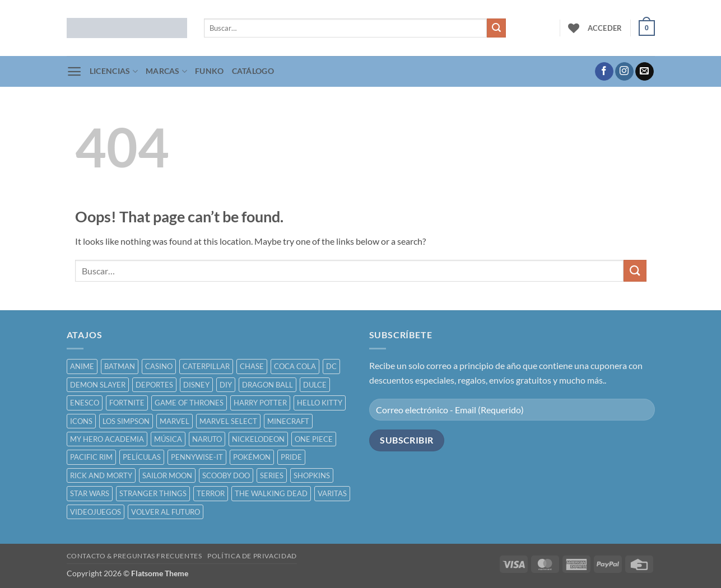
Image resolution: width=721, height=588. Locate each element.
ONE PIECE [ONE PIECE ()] (314, 439)
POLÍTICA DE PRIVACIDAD (252, 556)
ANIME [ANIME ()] (82, 366)
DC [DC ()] (331, 366)
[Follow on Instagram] (624, 72)
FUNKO (209, 71)
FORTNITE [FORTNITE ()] (127, 403)
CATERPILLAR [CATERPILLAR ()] (206, 366)
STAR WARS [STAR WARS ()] (90, 493)
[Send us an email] (645, 72)
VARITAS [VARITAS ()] (332, 493)
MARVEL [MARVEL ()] (175, 421)
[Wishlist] (574, 28)
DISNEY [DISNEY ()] (196, 385)
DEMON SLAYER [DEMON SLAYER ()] (98, 385)
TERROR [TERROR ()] (211, 493)
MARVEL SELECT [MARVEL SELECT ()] (228, 421)
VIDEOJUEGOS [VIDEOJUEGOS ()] (96, 512)
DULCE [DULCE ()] (315, 385)
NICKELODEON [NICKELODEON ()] (258, 439)
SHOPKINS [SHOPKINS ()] (312, 475)
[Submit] (496, 28)
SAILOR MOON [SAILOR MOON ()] (167, 475)
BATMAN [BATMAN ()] (120, 366)
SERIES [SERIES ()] (272, 475)
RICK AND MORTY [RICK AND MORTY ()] (101, 475)
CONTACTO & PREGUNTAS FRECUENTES (134, 556)
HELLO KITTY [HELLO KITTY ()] (320, 403)
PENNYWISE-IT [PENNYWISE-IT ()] (197, 457)
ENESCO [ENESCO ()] (85, 403)
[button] (605, 28)
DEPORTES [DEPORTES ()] (154, 385)
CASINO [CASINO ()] (159, 366)
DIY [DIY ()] (226, 385)
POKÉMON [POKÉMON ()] (252, 457)
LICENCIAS (114, 71)
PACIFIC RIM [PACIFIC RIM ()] (91, 457)
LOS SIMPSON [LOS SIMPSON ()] (126, 421)
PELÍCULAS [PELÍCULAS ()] (142, 457)
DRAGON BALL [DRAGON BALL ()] (268, 385)
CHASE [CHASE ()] (252, 366)
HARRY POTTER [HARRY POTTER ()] (260, 403)
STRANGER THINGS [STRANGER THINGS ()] (153, 493)
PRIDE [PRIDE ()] (291, 457)
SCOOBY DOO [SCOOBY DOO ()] (226, 475)
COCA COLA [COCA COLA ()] (295, 366)
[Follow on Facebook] (604, 72)
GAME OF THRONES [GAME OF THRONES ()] (189, 403)
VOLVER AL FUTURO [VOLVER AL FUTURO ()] (166, 512)
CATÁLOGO (253, 71)
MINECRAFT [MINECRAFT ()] (288, 421)
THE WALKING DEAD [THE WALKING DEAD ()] (271, 493)
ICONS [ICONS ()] (81, 421)
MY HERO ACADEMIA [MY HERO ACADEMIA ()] (107, 439)
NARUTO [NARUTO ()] (207, 439)
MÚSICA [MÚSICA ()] (168, 439)
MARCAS (166, 71)
